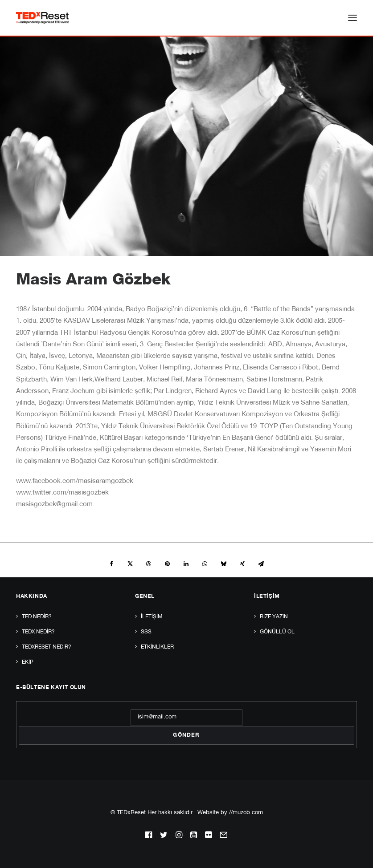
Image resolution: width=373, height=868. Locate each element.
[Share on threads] (149, 564)
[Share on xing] (242, 564)
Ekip (28, 662)
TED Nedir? (37, 617)
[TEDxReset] (42, 18)
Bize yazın (274, 617)
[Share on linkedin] (186, 564)
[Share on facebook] (111, 564)
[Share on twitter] (130, 564)
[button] (353, 18)
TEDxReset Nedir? (47, 647)
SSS (146, 632)
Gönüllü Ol (277, 632)
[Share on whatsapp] (205, 564)
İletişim (152, 617)
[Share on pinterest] (168, 564)
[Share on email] (261, 564)
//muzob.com (246, 813)
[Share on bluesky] (224, 564)
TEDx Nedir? (38, 632)
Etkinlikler (157, 647)
